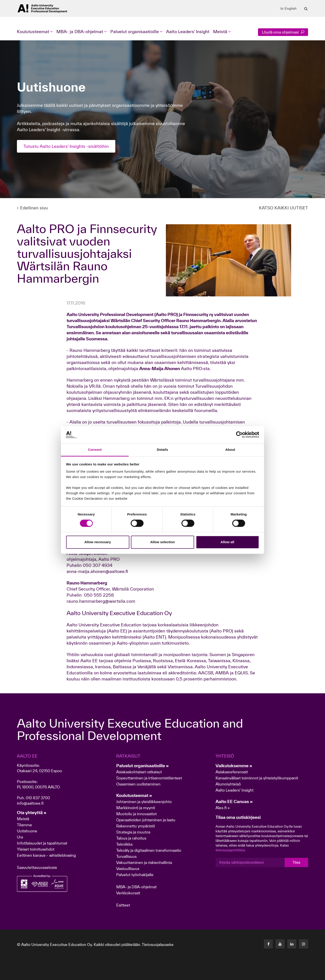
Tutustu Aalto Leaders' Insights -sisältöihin (66, 146)
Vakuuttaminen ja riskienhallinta (144, 862)
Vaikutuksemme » (234, 766)
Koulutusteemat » (134, 795)
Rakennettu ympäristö (136, 826)
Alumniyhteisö (228, 784)
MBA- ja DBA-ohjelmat (136, 887)
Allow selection (162, 542)
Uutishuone (27, 831)
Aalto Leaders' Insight (188, 32)
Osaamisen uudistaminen (138, 784)
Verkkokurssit (128, 893)
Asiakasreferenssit (232, 772)
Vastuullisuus (128, 869)
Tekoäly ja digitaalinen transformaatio (149, 850)
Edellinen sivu (32, 208)
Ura (20, 837)
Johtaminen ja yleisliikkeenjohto (144, 802)
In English (289, 9)
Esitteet (123, 905)
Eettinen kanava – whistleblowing (47, 855)
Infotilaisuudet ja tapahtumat (42, 843)
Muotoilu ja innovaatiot (136, 814)
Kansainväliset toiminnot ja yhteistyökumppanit (257, 778)
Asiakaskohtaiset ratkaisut (139, 772)
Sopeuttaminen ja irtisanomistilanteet (149, 778)
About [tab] (230, 450)
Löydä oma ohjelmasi (283, 32)
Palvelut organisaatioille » (143, 766)
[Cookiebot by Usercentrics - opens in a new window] (239, 435)
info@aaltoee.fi (30, 803)
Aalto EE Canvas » (234, 801)
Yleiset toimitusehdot (36, 849)
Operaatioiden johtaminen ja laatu (146, 820)
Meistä (23, 819)
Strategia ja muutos (133, 832)
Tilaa (296, 862)
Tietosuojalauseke (158, 945)
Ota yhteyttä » (32, 813)
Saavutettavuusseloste (37, 867)
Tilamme (24, 825)
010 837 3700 (38, 798)
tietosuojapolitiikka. (231, 850)
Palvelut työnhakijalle (135, 875)
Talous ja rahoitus (131, 838)
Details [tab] (162, 450)
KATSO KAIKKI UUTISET (283, 208)
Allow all (227, 542)
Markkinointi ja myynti (136, 808)
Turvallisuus (126, 856)
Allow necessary (98, 542)
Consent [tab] (95, 450)
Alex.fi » (223, 808)
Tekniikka (124, 844)
